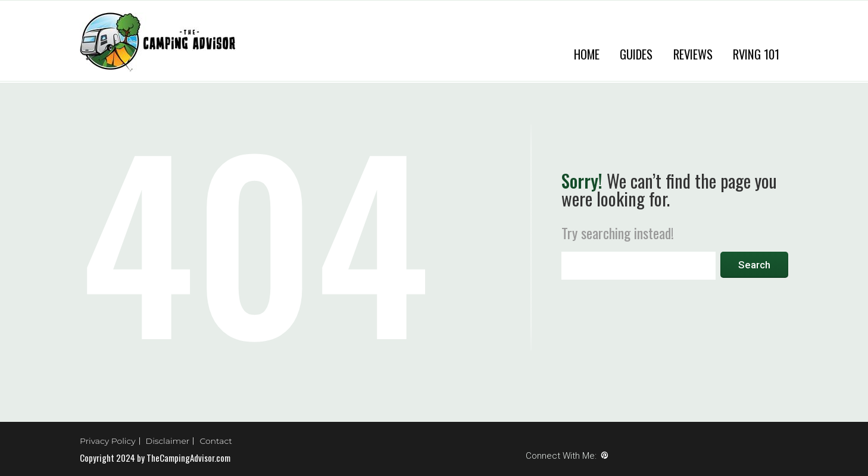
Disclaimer (168, 441)
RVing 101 (756, 54)
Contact (216, 441)
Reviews (693, 54)
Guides (636, 54)
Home (587, 54)
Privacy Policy (108, 441)
